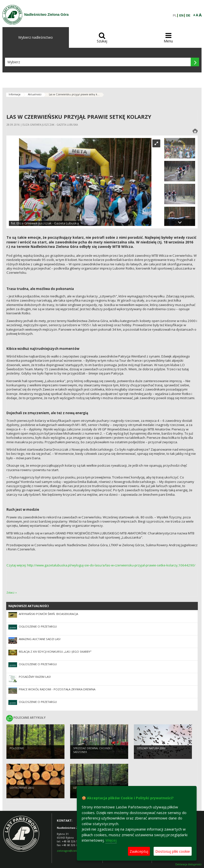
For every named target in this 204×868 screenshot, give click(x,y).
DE (188, 16)
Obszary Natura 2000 (151, 749)
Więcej (111, 840)
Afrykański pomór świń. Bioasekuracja (48, 614)
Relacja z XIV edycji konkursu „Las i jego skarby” (55, 652)
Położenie (17, 749)
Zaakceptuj (139, 851)
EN (181, 16)
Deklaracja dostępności (188, 864)
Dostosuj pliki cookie (173, 851)
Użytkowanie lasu (22, 789)
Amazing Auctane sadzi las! (40, 639)
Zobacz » (12, 593)
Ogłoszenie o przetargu (38, 626)
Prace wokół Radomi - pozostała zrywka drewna (57, 689)
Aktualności (35, 94)
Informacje (15, 94)
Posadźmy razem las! (35, 677)
